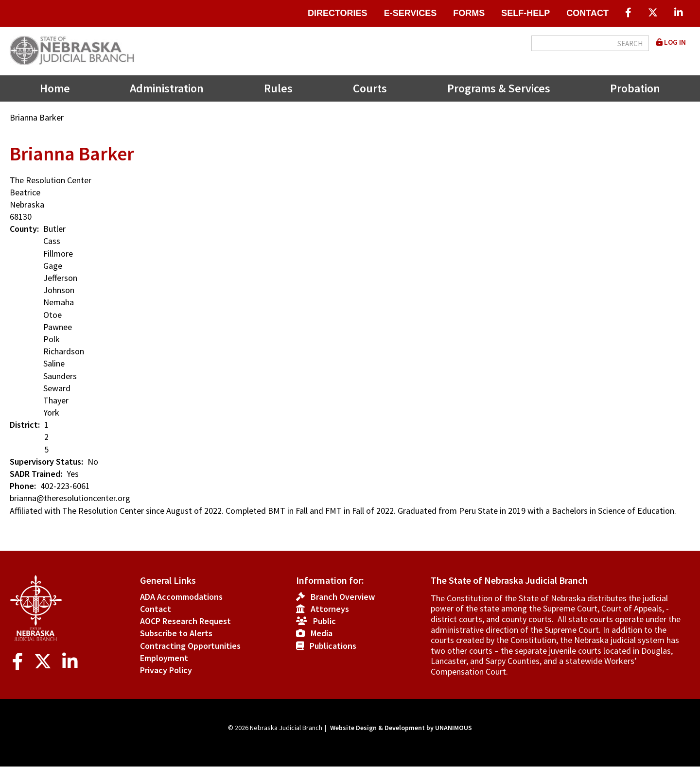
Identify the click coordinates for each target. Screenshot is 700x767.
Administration (167, 88)
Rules (278, 88)
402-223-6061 (65, 486)
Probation (635, 88)
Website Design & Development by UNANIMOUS (401, 728)
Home (55, 88)
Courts (370, 88)
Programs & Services (499, 88)
